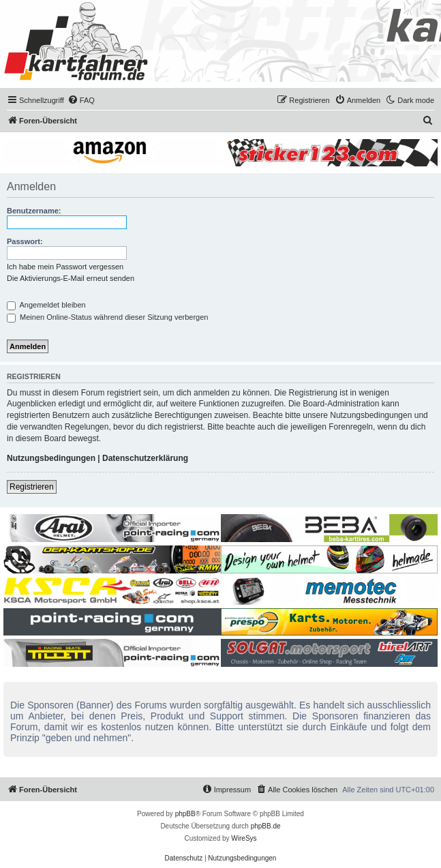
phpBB (185, 814)
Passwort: (25, 241)
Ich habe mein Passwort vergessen (65, 267)
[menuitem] (81, 100)
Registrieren (32, 487)
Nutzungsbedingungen (51, 458)
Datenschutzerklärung (145, 458)
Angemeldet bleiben (46, 305)
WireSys (244, 838)
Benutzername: (34, 211)
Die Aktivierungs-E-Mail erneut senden (71, 278)
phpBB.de (266, 826)
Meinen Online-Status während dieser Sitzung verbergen (107, 317)
